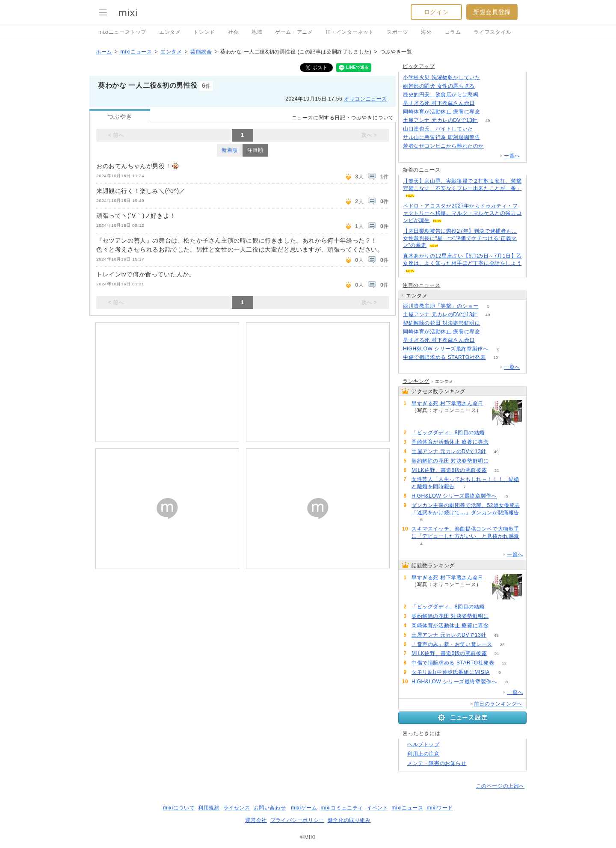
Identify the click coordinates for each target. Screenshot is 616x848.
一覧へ (512, 156)
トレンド (204, 32)
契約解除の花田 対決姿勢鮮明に (441, 323)
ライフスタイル (492, 32)
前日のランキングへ (498, 704)
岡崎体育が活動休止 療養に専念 (441, 112)
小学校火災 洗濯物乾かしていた (441, 77)
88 (483, 129)
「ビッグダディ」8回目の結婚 (448, 433)
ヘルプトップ (423, 744)
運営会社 (256, 820)
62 (490, 112)
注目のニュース (421, 285)
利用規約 (209, 808)
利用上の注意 (423, 754)
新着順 (230, 150)
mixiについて (179, 808)
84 (490, 323)
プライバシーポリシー (297, 820)
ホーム (104, 52)
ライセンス (237, 808)
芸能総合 (201, 52)
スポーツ (397, 32)
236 (488, 95)
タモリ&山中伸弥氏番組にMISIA (451, 672)
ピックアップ (419, 66)
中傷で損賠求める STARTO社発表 (444, 357)
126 (484, 86)
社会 (233, 32)
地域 (257, 32)
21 (497, 470)
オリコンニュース (366, 99)
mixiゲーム (304, 808)
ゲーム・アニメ (294, 32)
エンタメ (170, 32)
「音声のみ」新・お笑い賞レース (452, 644)
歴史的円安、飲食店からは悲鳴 (441, 95)
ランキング (416, 381)
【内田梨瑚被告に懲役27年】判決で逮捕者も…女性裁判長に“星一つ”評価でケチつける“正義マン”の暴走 (460, 238)
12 (496, 357)
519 (494, 146)
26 (502, 645)
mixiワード (440, 808)
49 (487, 120)
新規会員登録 (492, 12)
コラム (453, 32)
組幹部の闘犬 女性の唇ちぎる (439, 86)
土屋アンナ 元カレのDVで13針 (440, 120)
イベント (377, 808)
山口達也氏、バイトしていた (438, 129)
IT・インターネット (350, 32)
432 (490, 78)
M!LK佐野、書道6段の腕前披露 (449, 470)
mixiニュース (136, 52)
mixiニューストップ (122, 32)
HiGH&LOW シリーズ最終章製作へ (446, 349)
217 (495, 433)
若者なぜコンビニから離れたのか (443, 146)
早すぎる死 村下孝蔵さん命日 (439, 103)
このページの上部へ (500, 786)
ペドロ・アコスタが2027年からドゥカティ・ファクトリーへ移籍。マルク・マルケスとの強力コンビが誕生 (462, 213)
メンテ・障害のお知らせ (437, 763)
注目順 (255, 150)
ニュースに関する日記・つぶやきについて (343, 118)
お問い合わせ (270, 808)
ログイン (436, 12)
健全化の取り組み (349, 820)
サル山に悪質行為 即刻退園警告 (441, 137)
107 (490, 138)
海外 (426, 32)
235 (484, 103)
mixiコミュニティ (342, 808)
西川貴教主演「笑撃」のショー (441, 306)
